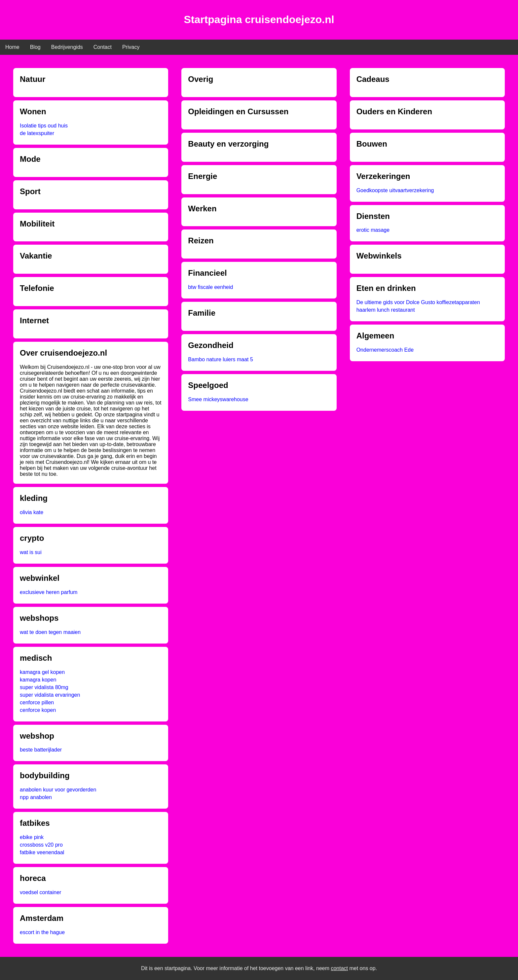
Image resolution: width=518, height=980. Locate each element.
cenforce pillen (37, 702)
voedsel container (40, 892)
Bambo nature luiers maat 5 (221, 359)
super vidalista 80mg (44, 687)
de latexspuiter (37, 133)
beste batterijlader (41, 750)
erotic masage (373, 230)
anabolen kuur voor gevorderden (58, 790)
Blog (35, 47)
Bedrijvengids (67, 47)
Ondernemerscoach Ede (385, 350)
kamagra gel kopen (42, 672)
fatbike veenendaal (42, 852)
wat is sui (31, 552)
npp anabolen (36, 797)
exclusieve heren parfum (49, 592)
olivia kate (32, 512)
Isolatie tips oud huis (44, 126)
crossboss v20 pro (41, 845)
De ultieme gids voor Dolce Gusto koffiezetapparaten (418, 302)
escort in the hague (42, 932)
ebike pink (32, 837)
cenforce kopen (38, 710)
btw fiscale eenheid (210, 287)
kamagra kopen (38, 680)
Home (12, 47)
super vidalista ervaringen (50, 695)
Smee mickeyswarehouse (218, 399)
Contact (103, 47)
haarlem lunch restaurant (386, 310)
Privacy (131, 47)
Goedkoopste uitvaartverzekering (395, 190)
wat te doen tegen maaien (50, 632)
